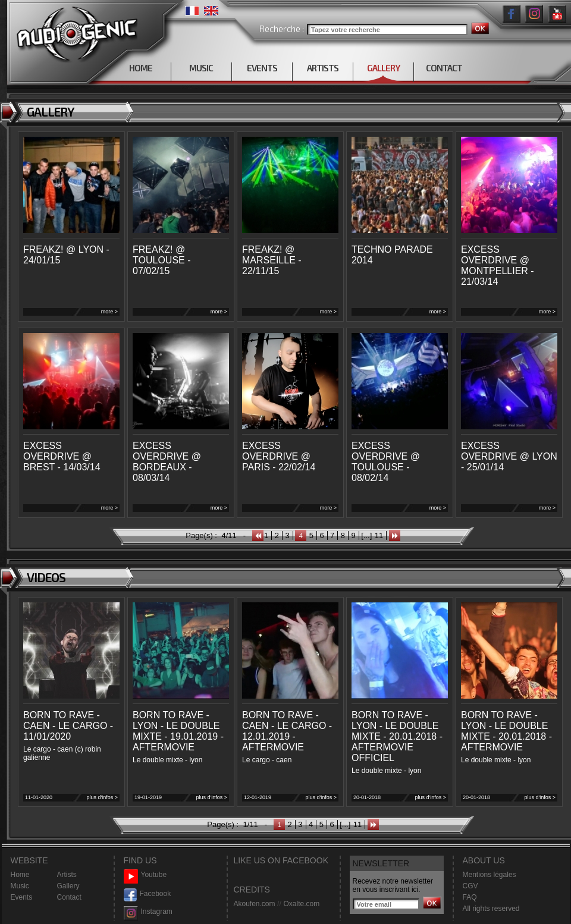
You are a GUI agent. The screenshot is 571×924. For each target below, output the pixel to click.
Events (22, 897)
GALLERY (383, 68)
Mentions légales (490, 875)
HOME (141, 68)
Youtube (145, 875)
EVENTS (262, 68)
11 (379, 535)
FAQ (470, 897)
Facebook (148, 894)
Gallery (68, 886)
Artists (67, 875)
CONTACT (444, 68)
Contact (69, 897)
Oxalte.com (301, 904)
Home (20, 875)
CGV (470, 886)
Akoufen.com (255, 904)
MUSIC (201, 68)
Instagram (148, 912)
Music (20, 886)
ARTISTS (323, 68)
